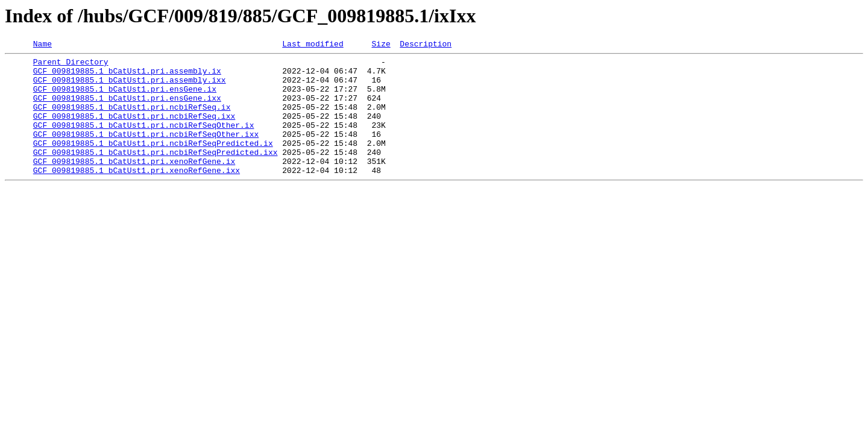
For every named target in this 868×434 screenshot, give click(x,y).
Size (381, 45)
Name (42, 45)
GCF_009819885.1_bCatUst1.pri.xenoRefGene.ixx (137, 195)
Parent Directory (71, 65)
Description (426, 45)
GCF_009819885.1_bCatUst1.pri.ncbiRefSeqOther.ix (144, 141)
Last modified (313, 45)
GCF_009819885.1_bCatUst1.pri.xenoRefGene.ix (134, 184)
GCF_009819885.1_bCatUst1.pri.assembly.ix (127, 76)
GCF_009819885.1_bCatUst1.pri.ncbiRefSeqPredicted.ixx (156, 174)
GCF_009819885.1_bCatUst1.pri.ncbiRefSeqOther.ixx (146, 152)
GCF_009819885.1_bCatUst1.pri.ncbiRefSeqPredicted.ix (153, 163)
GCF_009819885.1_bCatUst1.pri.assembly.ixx (130, 87)
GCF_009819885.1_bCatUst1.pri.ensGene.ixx (127, 108)
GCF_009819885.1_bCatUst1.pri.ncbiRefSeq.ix (132, 119)
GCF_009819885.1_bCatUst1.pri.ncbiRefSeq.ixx (134, 130)
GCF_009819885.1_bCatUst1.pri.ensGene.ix (125, 98)
